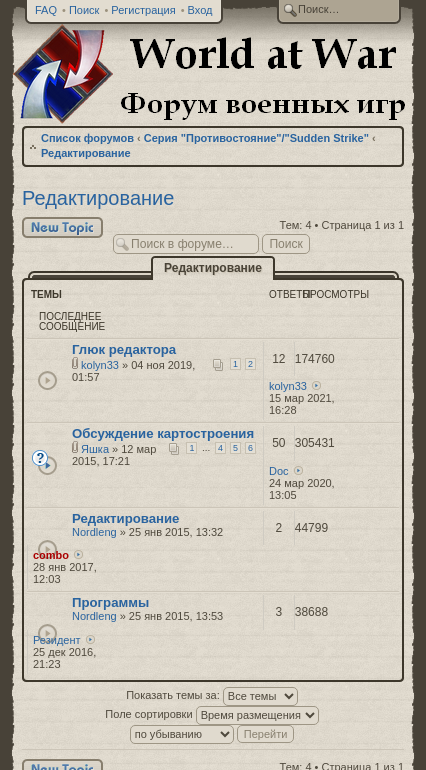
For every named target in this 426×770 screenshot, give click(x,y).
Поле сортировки (211, 714)
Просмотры (336, 294)
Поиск (84, 10)
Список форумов (87, 138)
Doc (279, 471)
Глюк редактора (124, 349)
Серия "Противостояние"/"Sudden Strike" (256, 138)
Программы (110, 602)
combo (51, 555)
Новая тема (62, 227)
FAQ (46, 10)
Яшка (95, 449)
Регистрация (143, 10)
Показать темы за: (212, 695)
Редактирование (86, 153)
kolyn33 (100, 365)
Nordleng (94, 532)
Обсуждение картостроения (163, 433)
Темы (46, 294)
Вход (200, 10)
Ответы (290, 294)
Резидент (57, 640)
